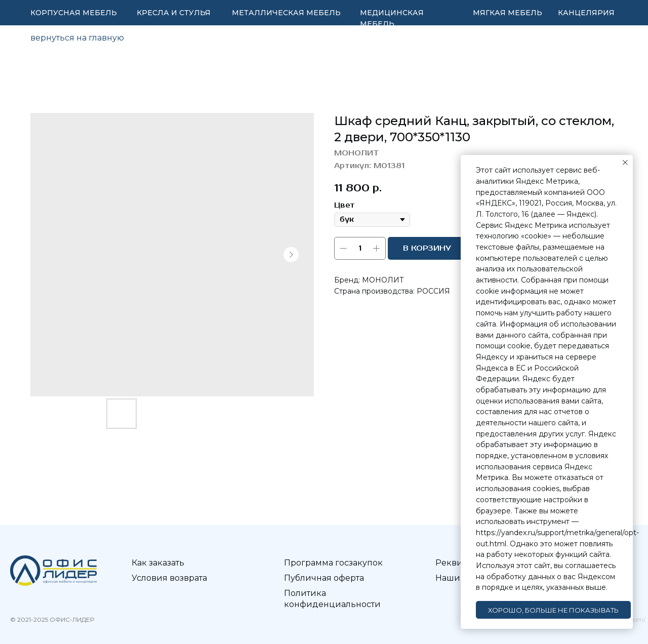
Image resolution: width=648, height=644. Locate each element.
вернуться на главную (77, 38)
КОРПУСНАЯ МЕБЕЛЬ (74, 13)
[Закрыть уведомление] (625, 163)
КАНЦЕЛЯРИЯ (586, 13)
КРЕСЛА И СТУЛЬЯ (174, 13)
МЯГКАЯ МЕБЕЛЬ (508, 13)
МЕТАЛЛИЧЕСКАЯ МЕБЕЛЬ (286, 13)
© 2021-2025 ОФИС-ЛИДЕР (52, 619)
